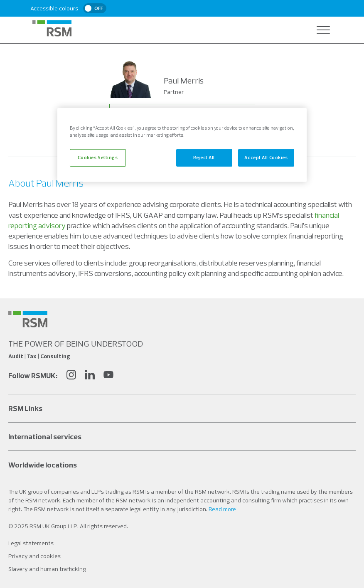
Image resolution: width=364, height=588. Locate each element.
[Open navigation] (323, 30)
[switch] (95, 8)
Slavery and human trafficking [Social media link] (47, 569)
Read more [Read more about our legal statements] (222, 509)
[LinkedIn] (90, 376)
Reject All (204, 157)
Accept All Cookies (266, 157)
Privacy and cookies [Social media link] (34, 556)
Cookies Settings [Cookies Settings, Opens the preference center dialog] (98, 157)
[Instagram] (71, 376)
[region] (182, 145)
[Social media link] (28, 319)
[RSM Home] (52, 28)
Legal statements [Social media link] (31, 543)
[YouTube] (108, 376)
